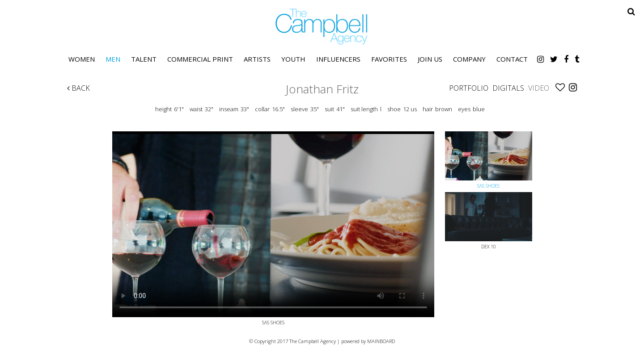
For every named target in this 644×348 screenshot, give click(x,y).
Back (78, 88)
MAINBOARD (381, 341)
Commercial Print (200, 59)
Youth (293, 59)
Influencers (338, 59)
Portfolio (469, 88)
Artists (257, 59)
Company (469, 59)
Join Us (430, 59)
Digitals (508, 88)
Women (82, 59)
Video (539, 88)
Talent (144, 59)
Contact (512, 59)
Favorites (389, 59)
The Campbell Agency (322, 27)
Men (113, 59)
